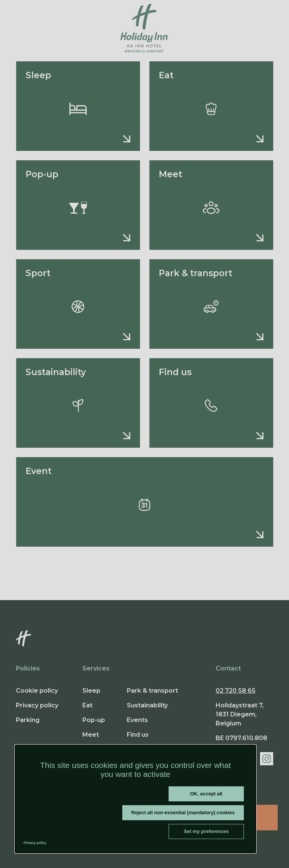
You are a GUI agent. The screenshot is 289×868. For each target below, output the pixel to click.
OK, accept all (206, 794)
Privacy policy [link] (35, 843)
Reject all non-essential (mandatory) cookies (183, 813)
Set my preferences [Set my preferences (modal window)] (206, 831)
